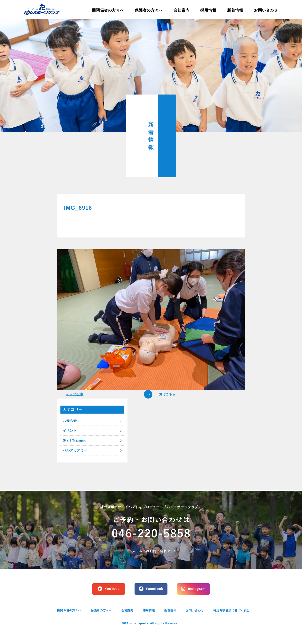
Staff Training (75, 440)
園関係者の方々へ (108, 10)
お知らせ (70, 421)
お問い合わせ (266, 10)
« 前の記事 (75, 394)
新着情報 (235, 10)
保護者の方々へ (149, 10)
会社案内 (182, 10)
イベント (70, 431)
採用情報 (208, 10)
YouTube (112, 589)
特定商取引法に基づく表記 (231, 610)
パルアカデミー (75, 450)
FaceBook (155, 589)
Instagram (197, 589)
